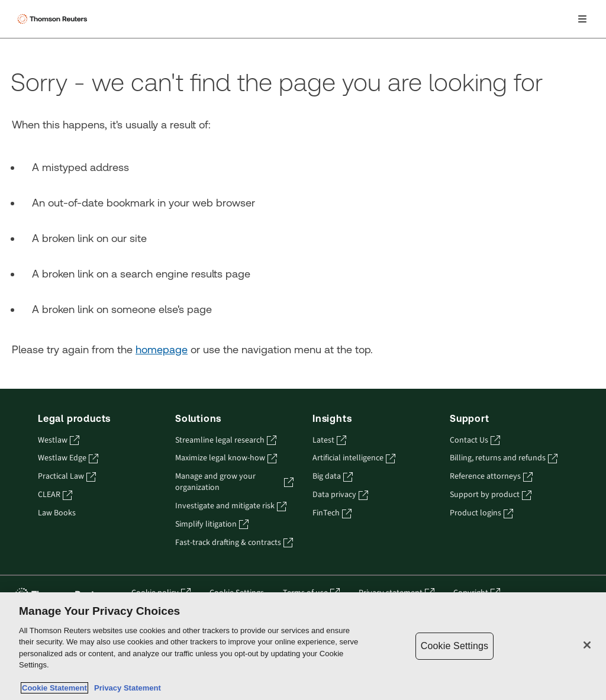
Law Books (57, 513)
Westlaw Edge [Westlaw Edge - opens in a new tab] (68, 458)
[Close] (587, 645)
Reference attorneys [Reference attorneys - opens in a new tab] (491, 477)
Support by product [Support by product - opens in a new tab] (491, 495)
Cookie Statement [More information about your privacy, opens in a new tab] (54, 688)
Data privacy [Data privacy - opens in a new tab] (340, 495)
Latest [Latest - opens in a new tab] (329, 441)
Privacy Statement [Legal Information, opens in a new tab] (125, 688)
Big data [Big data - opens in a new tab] (333, 477)
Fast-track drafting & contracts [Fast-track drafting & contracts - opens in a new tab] (234, 543)
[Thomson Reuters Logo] (54, 19)
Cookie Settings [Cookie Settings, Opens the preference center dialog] (454, 646)
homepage (162, 349)
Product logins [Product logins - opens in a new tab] (481, 513)
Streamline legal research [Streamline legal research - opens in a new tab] (226, 441)
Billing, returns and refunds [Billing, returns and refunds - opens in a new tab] (504, 458)
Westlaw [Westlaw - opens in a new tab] (59, 441)
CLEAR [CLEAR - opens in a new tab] (55, 495)
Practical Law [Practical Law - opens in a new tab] (67, 477)
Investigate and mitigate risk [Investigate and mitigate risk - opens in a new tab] (231, 506)
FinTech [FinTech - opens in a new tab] (332, 513)
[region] (303, 646)
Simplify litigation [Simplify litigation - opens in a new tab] (212, 525)
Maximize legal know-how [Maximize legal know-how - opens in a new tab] (226, 458)
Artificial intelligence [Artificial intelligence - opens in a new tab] (354, 458)
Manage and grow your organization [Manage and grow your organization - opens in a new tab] (234, 482)
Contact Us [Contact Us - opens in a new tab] (475, 441)
